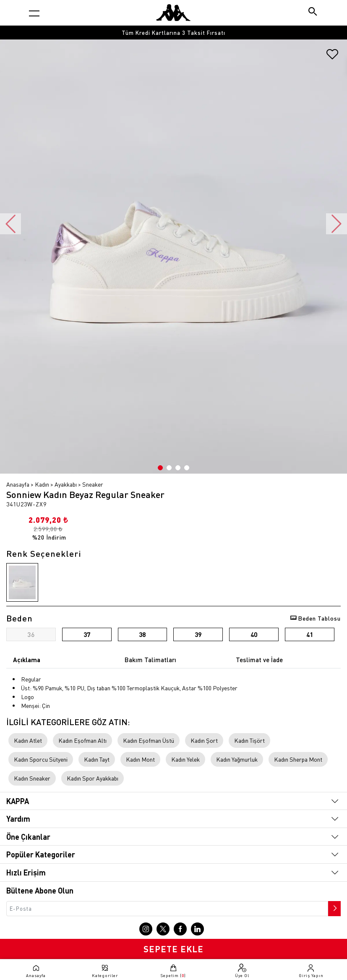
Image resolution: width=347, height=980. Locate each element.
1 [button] (160, 468)
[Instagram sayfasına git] (146, 929)
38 (142, 634)
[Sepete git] (174, 971)
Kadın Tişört (249, 740)
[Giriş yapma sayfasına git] (311, 971)
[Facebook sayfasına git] (180, 929)
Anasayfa (18, 484)
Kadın (42, 484)
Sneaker (93, 484)
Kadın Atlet (28, 740)
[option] (173, 33)
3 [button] (178, 468)
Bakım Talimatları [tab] (150, 660)
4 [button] (187, 468)
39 (198, 634)
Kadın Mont (140, 759)
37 (87, 634)
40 (254, 634)
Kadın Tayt (97, 759)
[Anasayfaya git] (173, 13)
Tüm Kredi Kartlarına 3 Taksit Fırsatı (173, 33)
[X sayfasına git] (163, 929)
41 (310, 634)
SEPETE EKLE (173, 949)
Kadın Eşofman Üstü (149, 740)
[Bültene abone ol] (334, 907)
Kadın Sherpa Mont (298, 759)
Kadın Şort (204, 740)
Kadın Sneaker (32, 778)
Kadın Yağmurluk (237, 759)
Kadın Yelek (185, 759)
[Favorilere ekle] (332, 57)
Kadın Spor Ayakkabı (93, 778)
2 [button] (169, 468)
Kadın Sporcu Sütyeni (41, 759)
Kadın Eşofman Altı (82, 740)
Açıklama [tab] (27, 660)
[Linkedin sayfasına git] (197, 929)
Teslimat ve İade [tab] (259, 660)
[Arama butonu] (313, 12)
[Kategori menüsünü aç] (34, 13)
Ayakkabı (66, 484)
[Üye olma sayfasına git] (242, 971)
